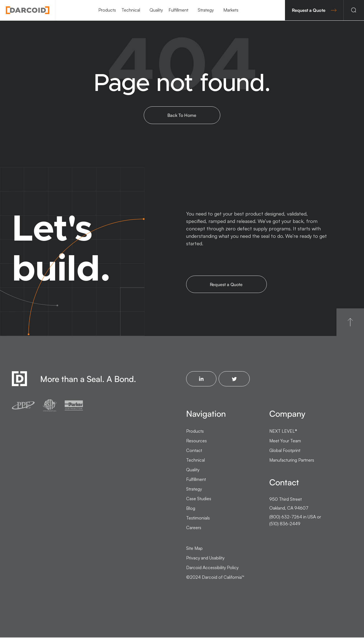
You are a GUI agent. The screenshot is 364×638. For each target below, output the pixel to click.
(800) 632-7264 (286, 517)
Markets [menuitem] (231, 10)
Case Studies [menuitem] (199, 499)
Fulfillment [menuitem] (178, 10)
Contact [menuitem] (194, 451)
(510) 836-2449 (285, 524)
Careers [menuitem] (194, 528)
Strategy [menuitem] (206, 10)
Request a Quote (314, 10)
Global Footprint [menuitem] (285, 451)
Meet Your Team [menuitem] (285, 441)
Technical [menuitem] (131, 10)
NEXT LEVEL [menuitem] (283, 432)
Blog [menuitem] (191, 509)
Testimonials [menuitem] (198, 518)
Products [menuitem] (107, 10)
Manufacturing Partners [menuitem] (292, 461)
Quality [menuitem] (156, 10)
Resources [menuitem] (196, 441)
